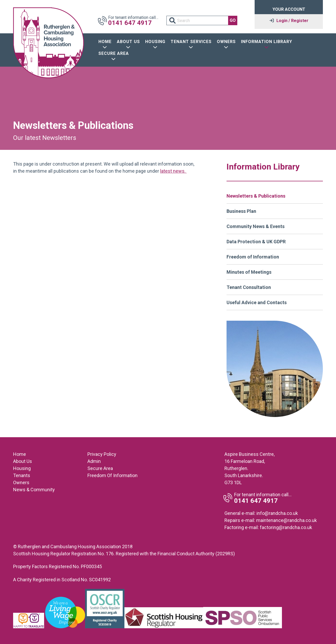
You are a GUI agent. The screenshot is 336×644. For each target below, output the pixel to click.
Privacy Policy (102, 454)
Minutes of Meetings (249, 272)
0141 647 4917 (130, 23)
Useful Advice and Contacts (257, 302)
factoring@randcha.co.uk (286, 527)
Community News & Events (256, 226)
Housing (22, 468)
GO (233, 20)
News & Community (34, 490)
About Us (23, 461)
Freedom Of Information (112, 475)
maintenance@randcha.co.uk (287, 520)
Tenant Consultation (249, 287)
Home (20, 454)
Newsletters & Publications (256, 196)
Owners (21, 482)
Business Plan (241, 211)
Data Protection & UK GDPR (256, 242)
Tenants (22, 475)
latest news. (173, 171)
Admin (94, 461)
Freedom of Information (253, 257)
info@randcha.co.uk (277, 513)
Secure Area (100, 468)
